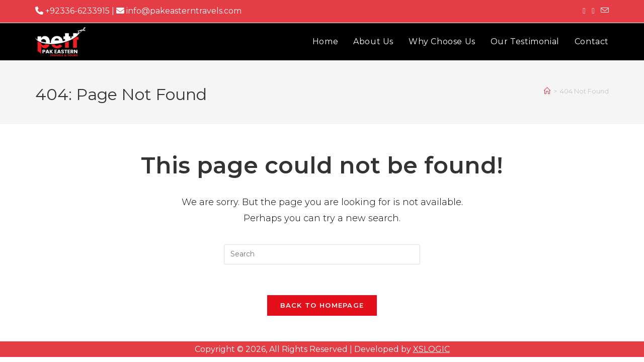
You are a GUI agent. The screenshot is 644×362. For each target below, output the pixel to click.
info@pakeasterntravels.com (179, 11)
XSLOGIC (431, 349)
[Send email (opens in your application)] (603, 11)
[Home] (547, 91)
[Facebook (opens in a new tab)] (584, 11)
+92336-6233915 (72, 11)
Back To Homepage (322, 305)
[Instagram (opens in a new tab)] (593, 11)
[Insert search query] (322, 254)
